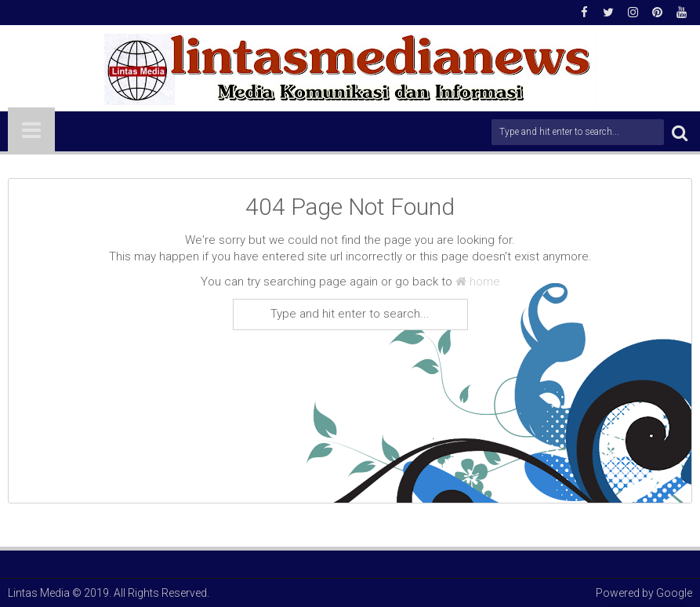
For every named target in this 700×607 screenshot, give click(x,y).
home (478, 282)
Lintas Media (39, 593)
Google (674, 593)
